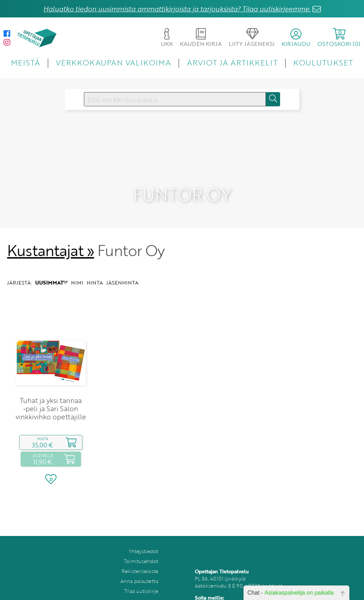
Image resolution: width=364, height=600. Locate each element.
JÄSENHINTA (122, 268)
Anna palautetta (139, 566)
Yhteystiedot (143, 536)
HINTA (95, 268)
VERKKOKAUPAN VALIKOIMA (113, 62)
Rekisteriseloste (140, 556)
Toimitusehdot (141, 546)
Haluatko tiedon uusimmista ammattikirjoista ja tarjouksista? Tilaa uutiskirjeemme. (177, 9)
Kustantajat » (50, 235)
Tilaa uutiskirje (141, 576)
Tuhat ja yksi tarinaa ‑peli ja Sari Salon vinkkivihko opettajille (51, 394)
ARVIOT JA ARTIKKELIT (232, 62)
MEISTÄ (25, 62)
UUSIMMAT (51, 268)
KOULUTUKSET (323, 62)
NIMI (77, 268)
